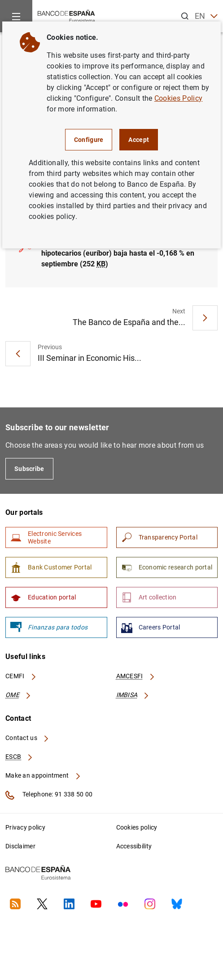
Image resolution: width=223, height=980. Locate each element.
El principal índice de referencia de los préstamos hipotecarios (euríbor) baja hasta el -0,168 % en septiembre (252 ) (121, 253)
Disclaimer (20, 846)
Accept (139, 140)
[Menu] (16, 16)
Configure (89, 140)
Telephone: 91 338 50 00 (49, 795)
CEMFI (21, 676)
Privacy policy (25, 827)
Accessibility (134, 846)
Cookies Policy (178, 98)
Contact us (27, 738)
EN (206, 16)
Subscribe (29, 469)
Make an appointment (43, 775)
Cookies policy (137, 827)
